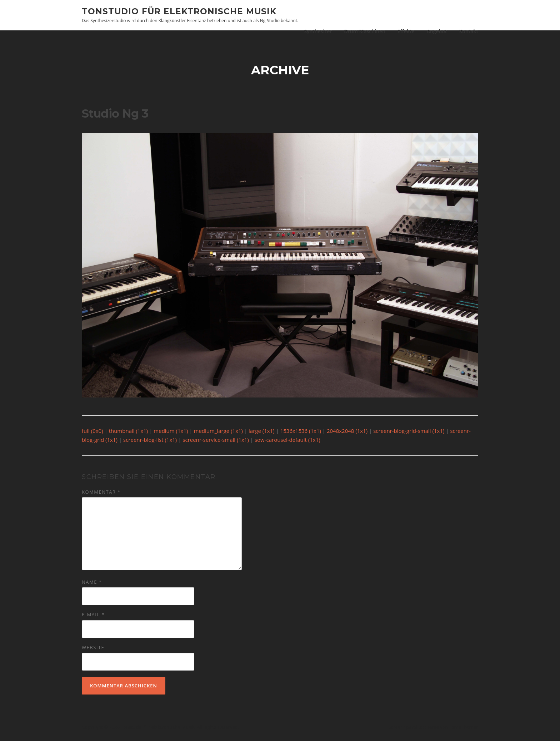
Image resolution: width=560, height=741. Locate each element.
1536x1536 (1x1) (301, 433)
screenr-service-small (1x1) (216, 443)
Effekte (406, 31)
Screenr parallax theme (414, 730)
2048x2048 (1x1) (347, 433)
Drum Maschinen (365, 31)
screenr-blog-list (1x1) (150, 443)
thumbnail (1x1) (129, 433)
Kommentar (101, 494)
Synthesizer (318, 31)
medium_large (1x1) (219, 433)
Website (93, 650)
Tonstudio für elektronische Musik (179, 11)
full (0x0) (92, 433)
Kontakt (469, 31)
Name (92, 585)
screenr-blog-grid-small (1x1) (409, 433)
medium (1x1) (171, 433)
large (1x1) (262, 433)
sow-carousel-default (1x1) (287, 443)
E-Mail (93, 617)
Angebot (437, 31)
